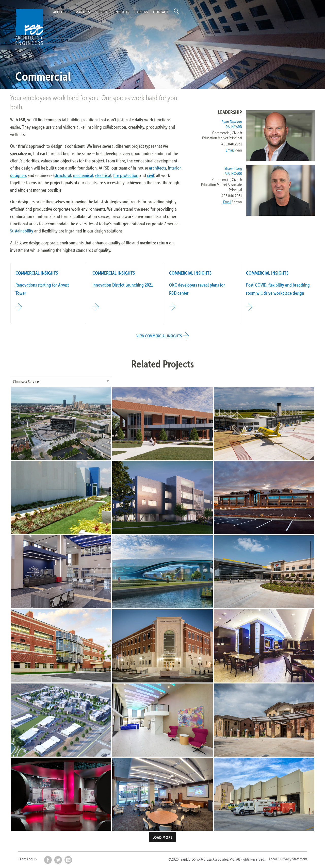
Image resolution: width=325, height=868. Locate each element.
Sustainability (22, 231)
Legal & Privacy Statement (288, 859)
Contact (161, 12)
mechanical (83, 175)
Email (230, 150)
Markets (83, 12)
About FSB (62, 12)
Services (102, 12)
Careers (141, 12)
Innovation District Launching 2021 (123, 285)
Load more (163, 837)
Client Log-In (27, 859)
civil (151, 175)
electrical (103, 175)
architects (158, 168)
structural (63, 175)
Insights (122, 12)
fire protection (126, 175)
